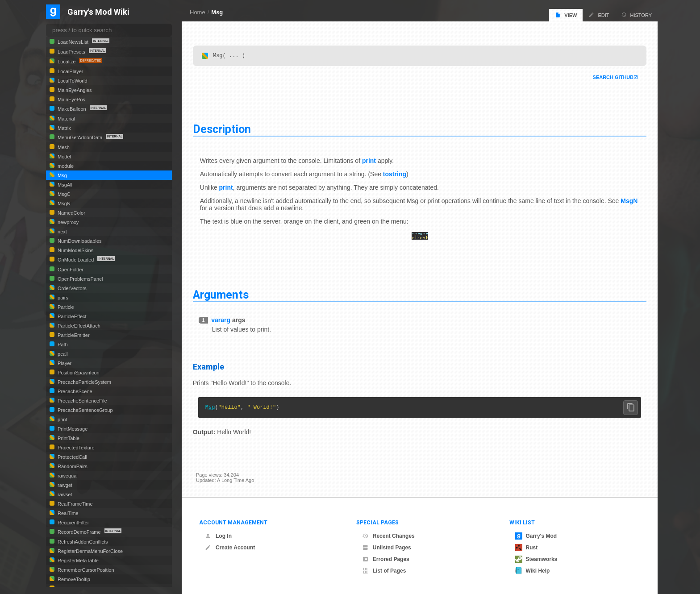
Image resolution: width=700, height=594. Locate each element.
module (65, 166)
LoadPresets (71, 52)
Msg (217, 12)
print (372, 161)
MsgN (212, 208)
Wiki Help (533, 571)
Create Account (230, 548)
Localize (67, 62)
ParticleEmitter (73, 335)
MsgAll (64, 185)
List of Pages (384, 571)
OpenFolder (70, 270)
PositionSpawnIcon (78, 373)
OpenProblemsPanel (80, 279)
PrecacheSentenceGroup (85, 410)
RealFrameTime (75, 504)
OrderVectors (71, 288)
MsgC (63, 194)
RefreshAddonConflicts (82, 542)
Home (198, 12)
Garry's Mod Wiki (98, 12)
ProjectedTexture (75, 448)
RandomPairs (72, 466)
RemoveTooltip (73, 579)
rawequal (67, 476)
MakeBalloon (72, 109)
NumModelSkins (75, 250)
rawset (64, 494)
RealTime (67, 513)
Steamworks (536, 559)
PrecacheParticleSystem (84, 382)
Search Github (610, 78)
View (566, 15)
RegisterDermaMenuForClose (90, 551)
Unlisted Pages (387, 548)
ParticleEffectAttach (78, 326)
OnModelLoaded (76, 260)
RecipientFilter (73, 523)
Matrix (64, 128)
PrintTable (68, 438)
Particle (65, 307)
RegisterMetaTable (77, 561)
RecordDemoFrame (79, 532)
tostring (398, 174)
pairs (62, 298)
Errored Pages (386, 559)
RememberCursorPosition (85, 570)
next (62, 232)
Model (64, 157)
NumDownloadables (79, 241)
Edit (599, 15)
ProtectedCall (72, 457)
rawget (64, 485)
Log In (218, 536)
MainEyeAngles (74, 90)
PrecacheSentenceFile (82, 401)
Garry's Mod (536, 536)
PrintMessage (72, 429)
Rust (527, 548)
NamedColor (71, 213)
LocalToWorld (72, 81)
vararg (224, 320)
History (637, 15)
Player (64, 363)
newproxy (67, 222)
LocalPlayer (70, 71)
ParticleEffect (71, 316)
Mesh (63, 147)
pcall (62, 354)
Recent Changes (388, 536)
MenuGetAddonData (80, 137)
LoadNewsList (73, 42)
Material (66, 119)
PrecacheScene (74, 391)
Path (62, 345)
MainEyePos (71, 100)
